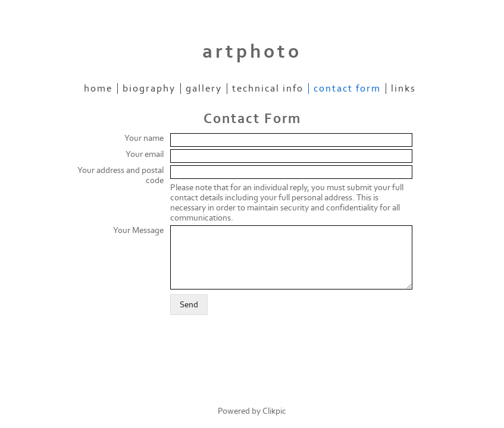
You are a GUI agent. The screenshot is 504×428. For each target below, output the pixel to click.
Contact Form (347, 89)
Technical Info (268, 89)
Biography (149, 89)
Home (98, 89)
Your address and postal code (120, 175)
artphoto (252, 52)
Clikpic (274, 411)
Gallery (204, 89)
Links (403, 89)
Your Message (138, 230)
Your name (144, 138)
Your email (145, 154)
